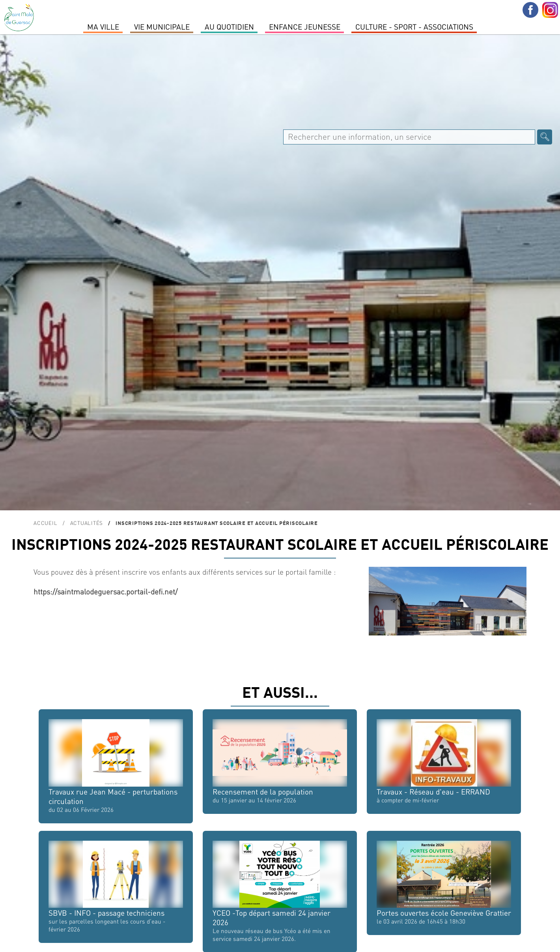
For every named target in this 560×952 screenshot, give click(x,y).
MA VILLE (103, 26)
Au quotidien (229, 26)
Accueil (45, 523)
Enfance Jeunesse (305, 26)
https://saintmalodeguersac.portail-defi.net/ (105, 591)
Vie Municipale (162, 26)
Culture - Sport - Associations (414, 26)
